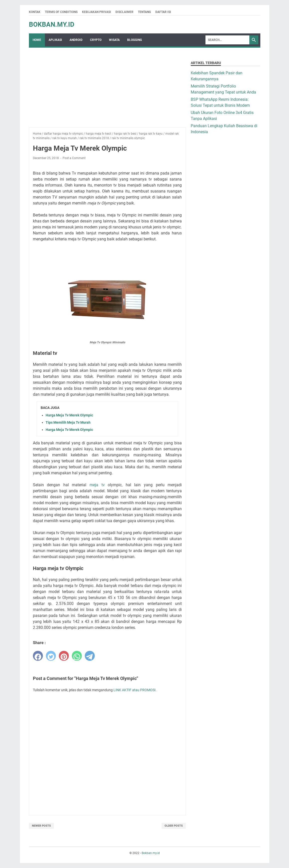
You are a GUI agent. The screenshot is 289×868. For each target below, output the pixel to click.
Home (37, 40)
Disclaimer (124, 12)
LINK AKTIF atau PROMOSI (135, 690)
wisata (114, 40)
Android (76, 40)
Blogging (135, 40)
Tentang (144, 12)
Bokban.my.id (52, 24)
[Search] (227, 40)
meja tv (97, 485)
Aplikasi (55, 40)
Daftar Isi (163, 12)
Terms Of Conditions (61, 12)
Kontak (35, 12)
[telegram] (90, 656)
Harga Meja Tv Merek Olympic (69, 415)
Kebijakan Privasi (96, 12)
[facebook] (38, 656)
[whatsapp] (77, 656)
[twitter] (51, 656)
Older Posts (174, 826)
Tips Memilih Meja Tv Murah (68, 422)
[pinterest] (64, 656)
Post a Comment (74, 158)
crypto (96, 40)
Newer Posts (41, 826)
